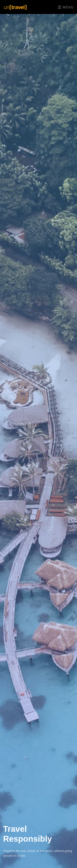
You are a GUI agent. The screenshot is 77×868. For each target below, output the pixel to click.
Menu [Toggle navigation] (66, 7)
